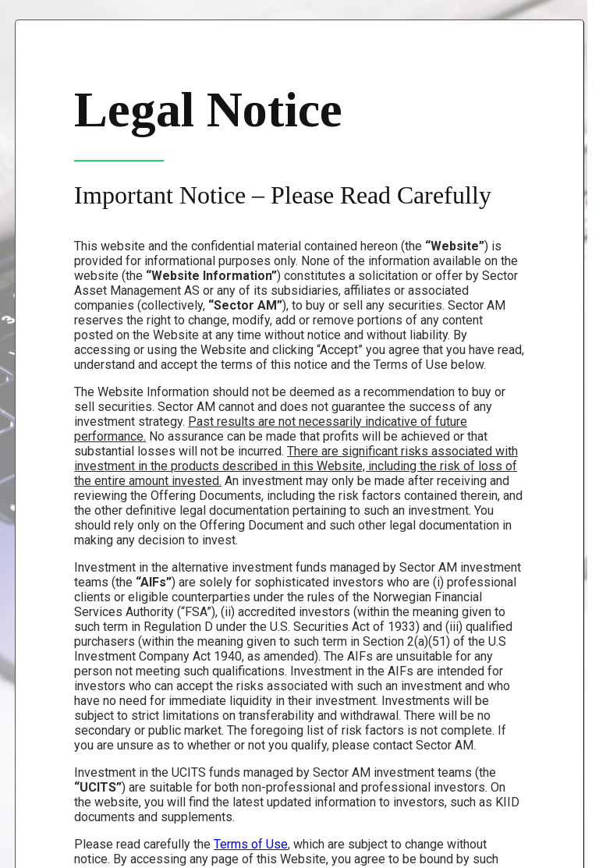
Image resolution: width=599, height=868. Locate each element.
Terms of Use (251, 844)
